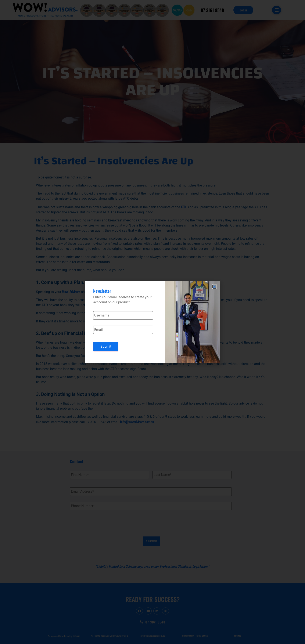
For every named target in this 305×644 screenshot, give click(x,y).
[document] (152, 322)
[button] (214, 287)
